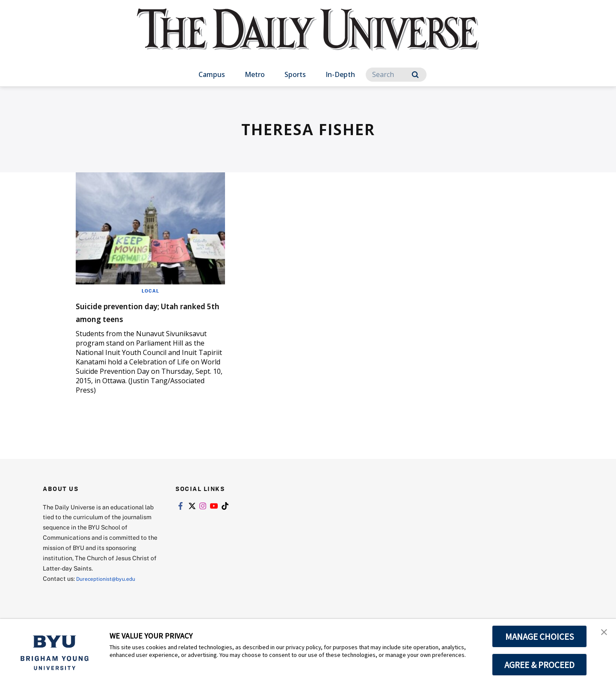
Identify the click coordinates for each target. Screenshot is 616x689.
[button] (602, 634)
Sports (295, 74)
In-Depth (340, 74)
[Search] (396, 75)
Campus (212, 74)
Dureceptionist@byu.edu (111, 578)
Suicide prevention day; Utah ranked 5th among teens (148, 312)
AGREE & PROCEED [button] (540, 665)
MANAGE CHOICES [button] (540, 636)
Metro (255, 74)
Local (150, 290)
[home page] (308, 38)
